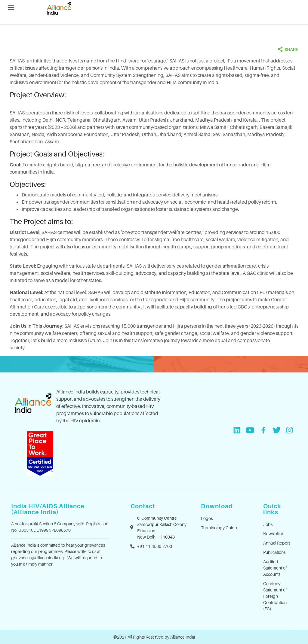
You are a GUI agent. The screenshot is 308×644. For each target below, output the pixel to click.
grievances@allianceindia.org (38, 558)
